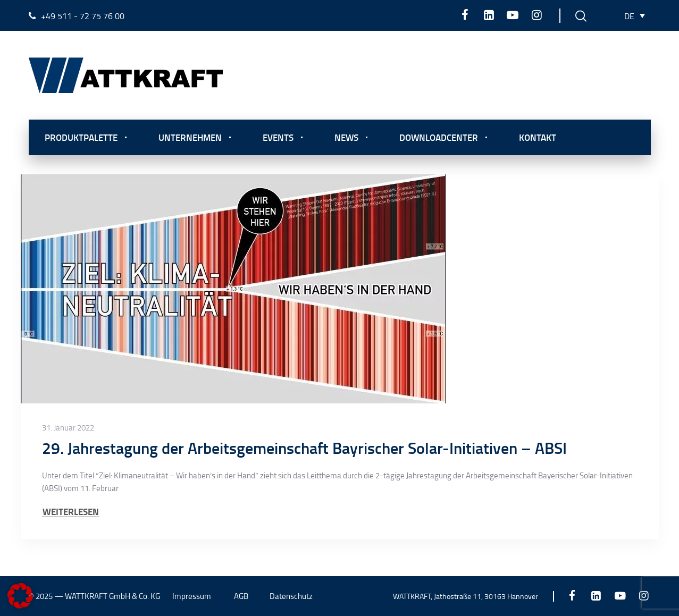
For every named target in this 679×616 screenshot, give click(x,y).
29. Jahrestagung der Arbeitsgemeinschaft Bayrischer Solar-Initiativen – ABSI (304, 448)
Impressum (192, 596)
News (346, 137)
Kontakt (538, 137)
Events (278, 137)
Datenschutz (291, 596)
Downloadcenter (439, 137)
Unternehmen (190, 137)
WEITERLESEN (71, 512)
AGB (241, 596)
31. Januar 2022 (68, 428)
